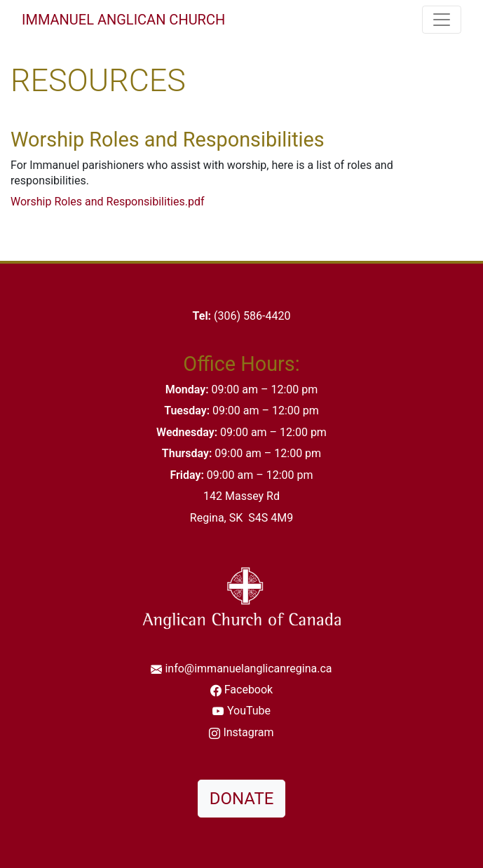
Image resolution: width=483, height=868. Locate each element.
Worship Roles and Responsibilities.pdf (108, 202)
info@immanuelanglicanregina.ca (248, 669)
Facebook (249, 690)
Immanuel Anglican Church (123, 20)
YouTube (249, 711)
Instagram (248, 732)
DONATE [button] (242, 799)
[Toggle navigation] (442, 20)
